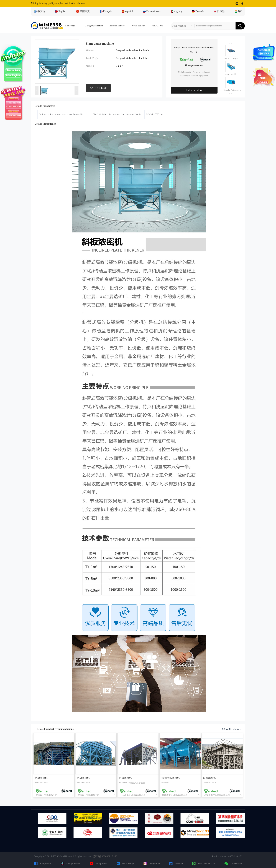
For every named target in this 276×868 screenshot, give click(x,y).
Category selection (94, 26)
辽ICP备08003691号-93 (105, 856)
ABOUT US (157, 26)
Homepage (70, 26)
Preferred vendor (117, 26)
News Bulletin (138, 26)
